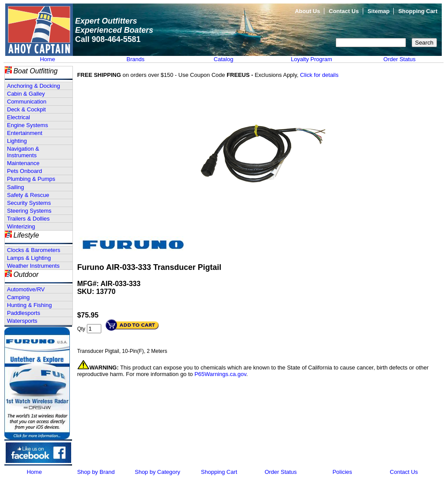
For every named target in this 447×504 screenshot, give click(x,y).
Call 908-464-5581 (108, 39)
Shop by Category (158, 472)
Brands (136, 59)
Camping (18, 297)
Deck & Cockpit (26, 109)
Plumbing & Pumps (31, 179)
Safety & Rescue (28, 195)
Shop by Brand (96, 472)
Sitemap (379, 11)
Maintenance (23, 163)
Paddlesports (24, 313)
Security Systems (29, 203)
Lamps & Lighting (29, 258)
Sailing (15, 187)
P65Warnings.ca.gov (220, 374)
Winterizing (21, 226)
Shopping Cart (418, 11)
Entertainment (25, 133)
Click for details (319, 75)
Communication (27, 102)
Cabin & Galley (26, 94)
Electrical (19, 117)
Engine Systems (28, 125)
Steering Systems (29, 211)
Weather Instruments (33, 266)
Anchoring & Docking (33, 86)
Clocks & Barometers (34, 250)
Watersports (22, 321)
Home (47, 59)
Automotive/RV (26, 289)
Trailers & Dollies (28, 219)
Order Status (399, 59)
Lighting (17, 141)
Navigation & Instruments (23, 152)
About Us (307, 11)
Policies (342, 472)
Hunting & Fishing (29, 305)
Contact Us (344, 11)
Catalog (224, 59)
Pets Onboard (24, 171)
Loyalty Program (311, 59)
